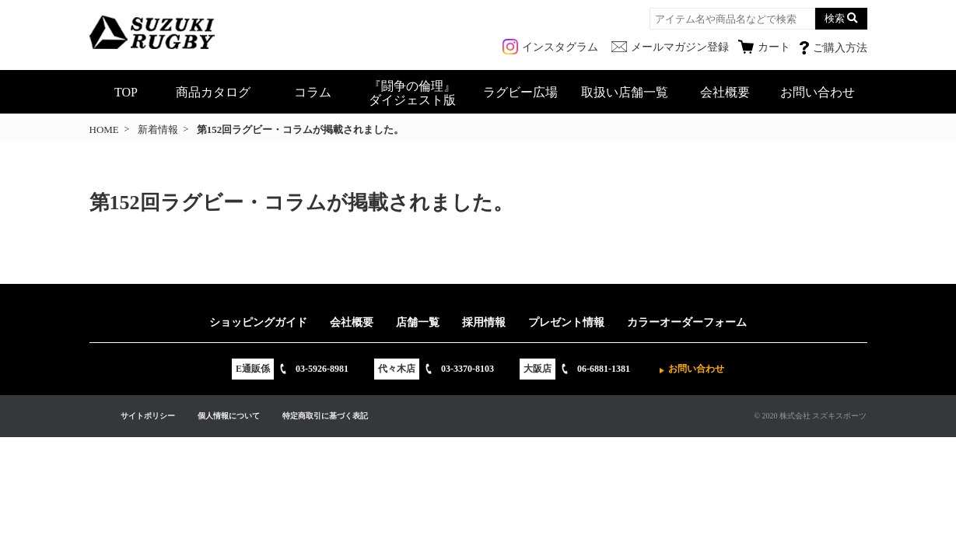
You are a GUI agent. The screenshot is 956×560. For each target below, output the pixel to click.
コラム (313, 92)
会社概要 (725, 92)
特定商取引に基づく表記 (325, 416)
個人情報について (229, 416)
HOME (104, 129)
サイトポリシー (148, 416)
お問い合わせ (818, 92)
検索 (835, 18)
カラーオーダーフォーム (687, 322)
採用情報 (484, 322)
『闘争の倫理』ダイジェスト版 (412, 93)
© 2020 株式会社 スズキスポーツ (810, 416)
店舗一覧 (418, 322)
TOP (126, 92)
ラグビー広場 (520, 92)
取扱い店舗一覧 (625, 92)
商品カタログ (213, 92)
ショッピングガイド (258, 322)
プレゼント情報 (566, 322)
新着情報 (158, 129)
